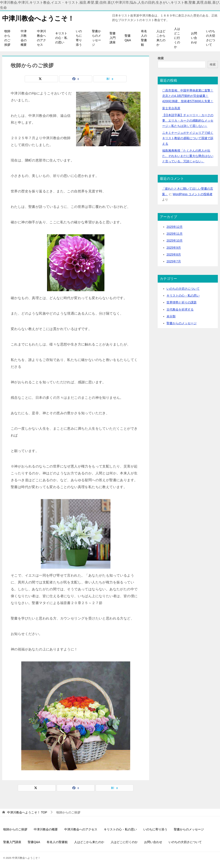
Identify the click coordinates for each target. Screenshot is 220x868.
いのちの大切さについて (211, 38)
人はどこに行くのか (177, 38)
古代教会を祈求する (180, 309)
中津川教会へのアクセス (41, 38)
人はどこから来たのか (161, 38)
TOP (27, 812)
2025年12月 (175, 227)
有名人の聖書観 (144, 38)
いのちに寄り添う (79, 38)
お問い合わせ (194, 38)
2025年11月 (175, 234)
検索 (161, 58)
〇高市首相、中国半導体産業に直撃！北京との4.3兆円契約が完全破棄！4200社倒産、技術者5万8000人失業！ (188, 96)
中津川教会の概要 (24, 38)
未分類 (171, 316)
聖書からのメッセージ (96, 38)
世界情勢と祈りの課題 (182, 302)
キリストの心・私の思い (61, 38)
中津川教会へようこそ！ (38, 18)
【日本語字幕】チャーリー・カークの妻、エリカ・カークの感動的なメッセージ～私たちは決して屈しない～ (188, 120)
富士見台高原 (171, 108)
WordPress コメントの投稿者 (193, 194)
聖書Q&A (128, 38)
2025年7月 (174, 261)
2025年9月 (174, 248)
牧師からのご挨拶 (7, 38)
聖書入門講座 (113, 38)
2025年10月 (175, 241)
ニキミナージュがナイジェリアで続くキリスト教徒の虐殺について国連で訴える (188, 138)
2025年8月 (174, 254)
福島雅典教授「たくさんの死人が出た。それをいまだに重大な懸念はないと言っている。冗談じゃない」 (188, 156)
